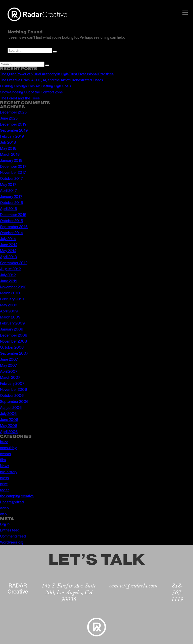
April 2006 (9, 431)
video (4, 508)
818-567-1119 (177, 593)
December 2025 (13, 112)
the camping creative (17, 496)
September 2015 (14, 226)
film (3, 460)
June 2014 (9, 245)
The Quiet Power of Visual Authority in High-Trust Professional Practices (57, 74)
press (4, 478)
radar (4, 490)
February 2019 (12, 136)
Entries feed (10, 530)
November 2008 (13, 341)
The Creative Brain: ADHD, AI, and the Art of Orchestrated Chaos (52, 80)
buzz (4, 441)
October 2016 (11, 202)
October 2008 (12, 347)
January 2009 (12, 329)
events (5, 453)
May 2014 (8, 251)
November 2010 (13, 287)
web (3, 514)
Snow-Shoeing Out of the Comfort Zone (31, 92)
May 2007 (8, 365)
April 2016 (8, 208)
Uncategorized (12, 502)
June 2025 (9, 118)
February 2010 (12, 299)
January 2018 (11, 160)
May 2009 (9, 305)
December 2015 (13, 214)
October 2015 (11, 220)
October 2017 (11, 178)
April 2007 (9, 371)
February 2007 (12, 383)
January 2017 (11, 196)
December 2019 (13, 124)
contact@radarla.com (133, 586)
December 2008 (14, 335)
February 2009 (12, 323)
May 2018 (8, 148)
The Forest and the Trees (20, 98)
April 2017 (8, 190)
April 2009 (9, 311)
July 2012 (8, 275)
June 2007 (9, 359)
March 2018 (10, 154)
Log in (5, 524)
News (5, 466)
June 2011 (8, 281)
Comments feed (13, 536)
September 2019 (14, 130)
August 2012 (10, 269)
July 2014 (8, 238)
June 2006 (9, 419)
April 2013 (8, 257)
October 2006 (12, 395)
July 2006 (8, 413)
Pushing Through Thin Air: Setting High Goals (36, 86)
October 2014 (11, 232)
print (4, 484)
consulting (8, 447)
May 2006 (9, 425)
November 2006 (13, 389)
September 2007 (14, 353)
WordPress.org (12, 542)
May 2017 (8, 184)
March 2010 (10, 293)
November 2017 (13, 172)
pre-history (9, 472)
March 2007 (10, 377)
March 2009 (10, 317)
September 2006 (14, 401)
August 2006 (11, 407)
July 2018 (8, 142)
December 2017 (13, 166)
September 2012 (14, 263)
